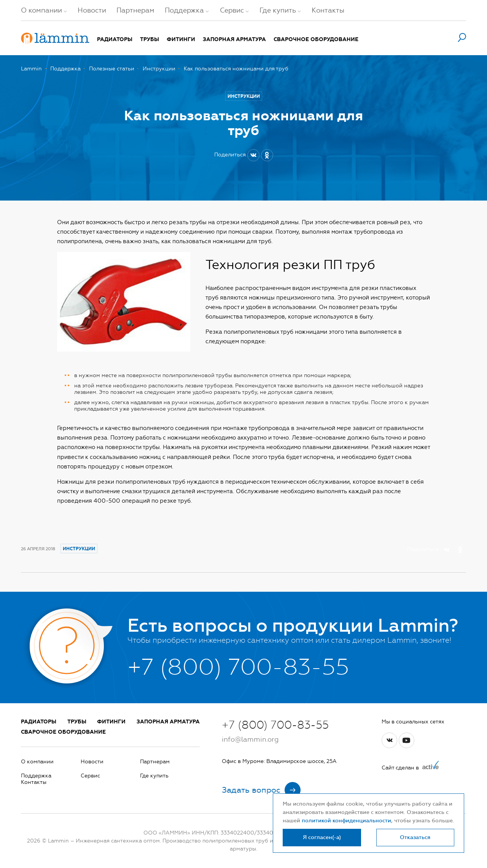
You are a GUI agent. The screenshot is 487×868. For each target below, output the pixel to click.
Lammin (31, 69)
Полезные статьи (112, 69)
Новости (92, 10)
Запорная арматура (234, 39)
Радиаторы (115, 39)
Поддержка (184, 10)
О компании (41, 10)
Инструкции (159, 69)
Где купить (278, 10)
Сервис (232, 10)
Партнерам (135, 10)
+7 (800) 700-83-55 (275, 725)
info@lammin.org (250, 739)
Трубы (150, 39)
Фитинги (181, 39)
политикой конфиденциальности (346, 821)
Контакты (328, 10)
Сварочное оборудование (316, 39)
